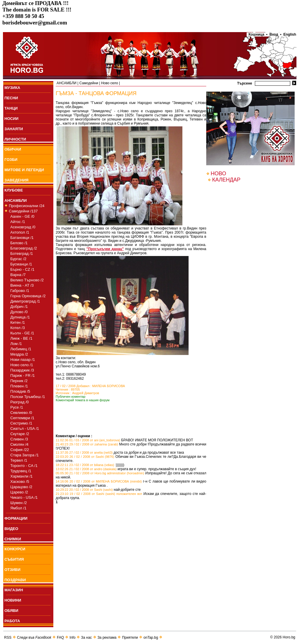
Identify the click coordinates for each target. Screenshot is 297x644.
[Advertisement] (125, 425)
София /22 (20, 450)
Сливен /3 (19, 439)
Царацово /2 (21, 487)
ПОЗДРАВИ (15, 580)
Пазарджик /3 (22, 370)
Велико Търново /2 (27, 280)
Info (72, 638)
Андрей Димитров (86, 393)
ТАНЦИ (11, 108)
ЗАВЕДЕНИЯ (16, 180)
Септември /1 (22, 418)
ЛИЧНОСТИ (15, 139)
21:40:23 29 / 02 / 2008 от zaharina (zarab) (87, 444)
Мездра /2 (19, 354)
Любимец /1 (21, 349)
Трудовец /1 (21, 471)
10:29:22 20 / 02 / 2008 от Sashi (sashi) (84, 490)
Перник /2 (19, 381)
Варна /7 (18, 275)
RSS (8, 638)
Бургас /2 (18, 259)
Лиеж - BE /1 (21, 338)
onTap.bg (151, 638)
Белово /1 (19, 243)
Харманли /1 (22, 476)
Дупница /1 (20, 317)
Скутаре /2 (20, 434)
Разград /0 (20, 402)
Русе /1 (17, 407)
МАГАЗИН (14, 590)
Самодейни (89, 83)
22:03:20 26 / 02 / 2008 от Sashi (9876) (85, 457)
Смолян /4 (19, 444)
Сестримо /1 (21, 423)
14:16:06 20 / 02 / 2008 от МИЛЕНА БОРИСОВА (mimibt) (99, 481)
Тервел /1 (19, 460)
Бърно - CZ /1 (22, 269)
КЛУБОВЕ (14, 190)
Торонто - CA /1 (24, 466)
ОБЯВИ (11, 611)
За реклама (107, 638)
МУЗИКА (12, 88)
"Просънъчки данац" (105, 249)
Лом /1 (16, 344)
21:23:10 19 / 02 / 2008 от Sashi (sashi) (85, 494)
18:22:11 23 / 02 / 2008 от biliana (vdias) (85, 465)
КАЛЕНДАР (226, 180)
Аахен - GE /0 (22, 216)
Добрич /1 (19, 307)
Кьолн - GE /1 (22, 333)
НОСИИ (11, 119)
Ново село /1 (22, 365)
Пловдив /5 (20, 391)
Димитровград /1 (25, 301)
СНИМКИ (13, 539)
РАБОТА (12, 621)
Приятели (130, 638)
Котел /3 (18, 328)
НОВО (218, 174)
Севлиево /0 (21, 413)
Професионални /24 (27, 206)
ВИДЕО (11, 529)
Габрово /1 (20, 291)
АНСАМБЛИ (16, 200)
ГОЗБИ (11, 160)
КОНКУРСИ (15, 549)
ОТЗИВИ (12, 570)
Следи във (34, 638)
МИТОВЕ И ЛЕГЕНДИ (24, 170)
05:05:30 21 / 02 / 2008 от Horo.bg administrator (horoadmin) (100, 473)
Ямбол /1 (18, 508)
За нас (86, 638)
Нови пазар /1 (23, 360)
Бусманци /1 (21, 264)
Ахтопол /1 (20, 232)
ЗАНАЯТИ (14, 129)
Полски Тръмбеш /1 (28, 397)
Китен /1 (18, 322)
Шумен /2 (19, 503)
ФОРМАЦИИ (16, 518)
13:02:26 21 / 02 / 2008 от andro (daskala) (86, 469)
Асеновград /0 (23, 227)
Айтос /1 (18, 222)
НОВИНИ (13, 600)
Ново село (110, 83)
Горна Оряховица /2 (28, 296)
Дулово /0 (19, 312)
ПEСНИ (11, 98)
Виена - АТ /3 (22, 285)
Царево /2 (19, 492)
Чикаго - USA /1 (24, 497)
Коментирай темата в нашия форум (83, 400)
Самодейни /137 (23, 211)
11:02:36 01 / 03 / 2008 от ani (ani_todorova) (88, 440)
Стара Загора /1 (24, 455)
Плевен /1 (19, 386)
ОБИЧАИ (13, 149)
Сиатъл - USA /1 (25, 428)
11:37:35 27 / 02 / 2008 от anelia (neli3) (84, 453)
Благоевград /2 (24, 248)
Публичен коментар (71, 397)
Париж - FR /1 (23, 375)
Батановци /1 (22, 238)
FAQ (60, 638)
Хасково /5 (20, 482)
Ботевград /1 (22, 254)
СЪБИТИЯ (14, 559)
